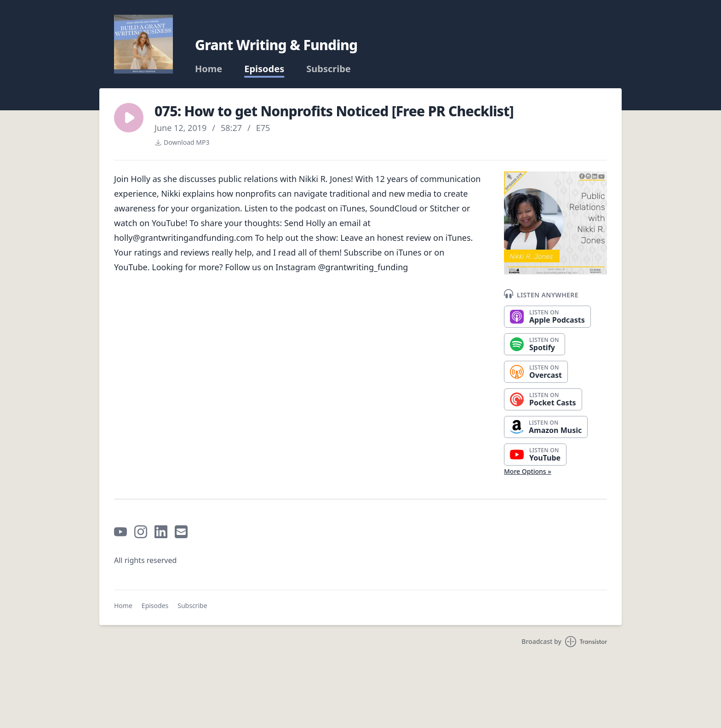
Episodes (264, 69)
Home (209, 69)
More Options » (528, 471)
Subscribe (329, 69)
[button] (129, 118)
